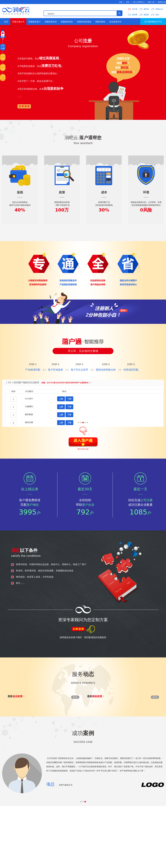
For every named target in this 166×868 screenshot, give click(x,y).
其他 (155, 15)
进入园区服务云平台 (153, 22)
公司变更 (3, 57)
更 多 (75, 697)
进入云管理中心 (139, 2)
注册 (121, 2)
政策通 (133, 15)
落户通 (133, 9)
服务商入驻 (162, 2)
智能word (157, 9)
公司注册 (3, 47)
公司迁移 (3, 67)
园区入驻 (151, 2)
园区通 (144, 9)
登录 (128, 2)
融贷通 (144, 15)
